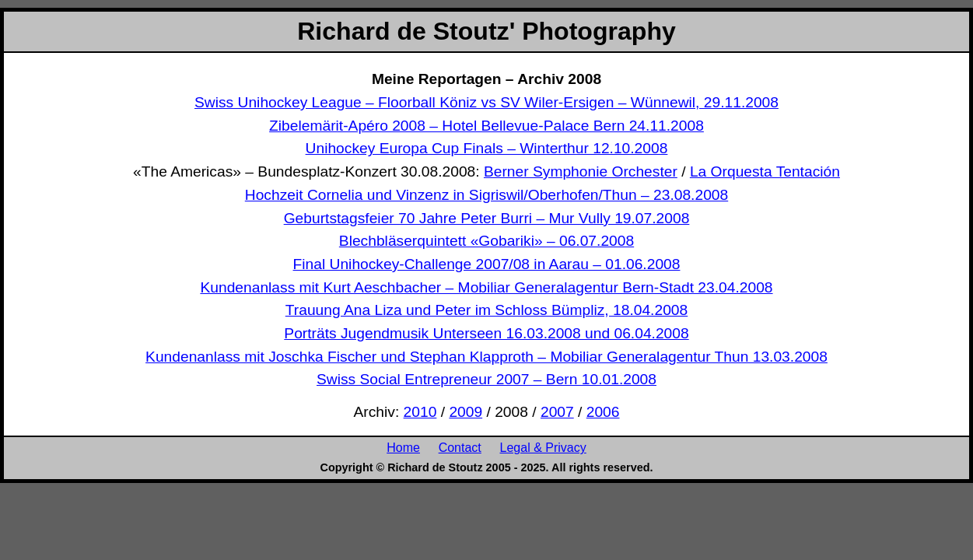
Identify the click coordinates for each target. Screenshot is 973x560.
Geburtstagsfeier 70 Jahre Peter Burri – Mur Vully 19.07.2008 (487, 218)
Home (403, 447)
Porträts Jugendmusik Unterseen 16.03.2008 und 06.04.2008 (486, 333)
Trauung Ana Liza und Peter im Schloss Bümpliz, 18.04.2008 (486, 310)
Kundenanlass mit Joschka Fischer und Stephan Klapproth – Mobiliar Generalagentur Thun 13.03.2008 (486, 357)
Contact (460, 447)
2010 (420, 412)
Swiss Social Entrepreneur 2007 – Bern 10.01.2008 (486, 379)
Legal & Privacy (543, 447)
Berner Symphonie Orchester (581, 171)
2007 (557, 412)
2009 (465, 412)
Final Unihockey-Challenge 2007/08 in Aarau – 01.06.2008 (487, 264)
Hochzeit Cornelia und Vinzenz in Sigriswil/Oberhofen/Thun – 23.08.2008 (486, 195)
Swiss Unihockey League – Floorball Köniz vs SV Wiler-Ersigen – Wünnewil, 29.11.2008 (486, 102)
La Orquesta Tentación (765, 171)
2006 (603, 412)
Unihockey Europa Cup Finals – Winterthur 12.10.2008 (487, 148)
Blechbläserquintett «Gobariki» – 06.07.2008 (486, 241)
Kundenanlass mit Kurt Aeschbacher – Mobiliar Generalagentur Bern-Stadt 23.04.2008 (486, 287)
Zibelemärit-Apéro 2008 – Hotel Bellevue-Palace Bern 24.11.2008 (486, 126)
